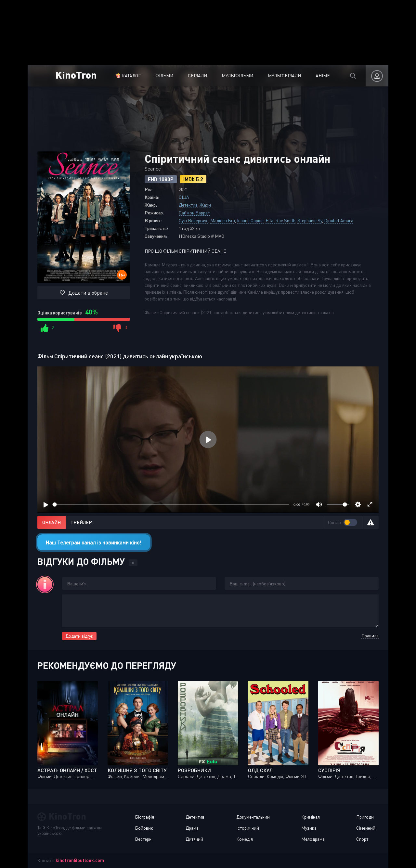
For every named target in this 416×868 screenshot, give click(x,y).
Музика (309, 828)
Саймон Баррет (194, 213)
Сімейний (366, 828)
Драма (192, 828)
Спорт (362, 839)
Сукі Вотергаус (194, 220)
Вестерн (143, 839)
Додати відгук (79, 636)
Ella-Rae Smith (280, 220)
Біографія (144, 817)
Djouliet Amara (339, 220)
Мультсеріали (284, 76)
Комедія (245, 839)
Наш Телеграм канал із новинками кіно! (94, 542)
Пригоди (365, 817)
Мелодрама (313, 839)
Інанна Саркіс (250, 220)
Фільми (164, 76)
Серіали (197, 76)
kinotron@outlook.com (80, 860)
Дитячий (194, 839)
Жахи (205, 205)
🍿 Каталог (128, 76)
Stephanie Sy (310, 220)
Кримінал (311, 817)
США (184, 197)
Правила (370, 636)
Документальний (253, 817)
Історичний (248, 828)
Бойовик (144, 828)
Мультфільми (237, 76)
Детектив (188, 205)
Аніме (323, 76)
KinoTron (76, 75)
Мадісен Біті (223, 220)
